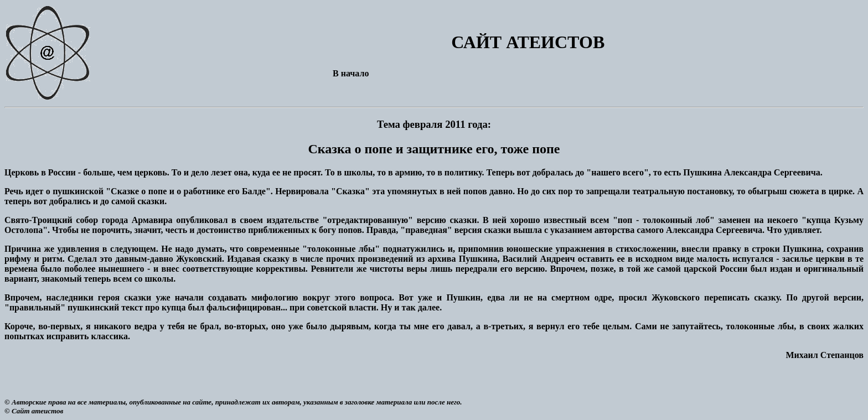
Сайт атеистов (37, 411)
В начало (351, 73)
